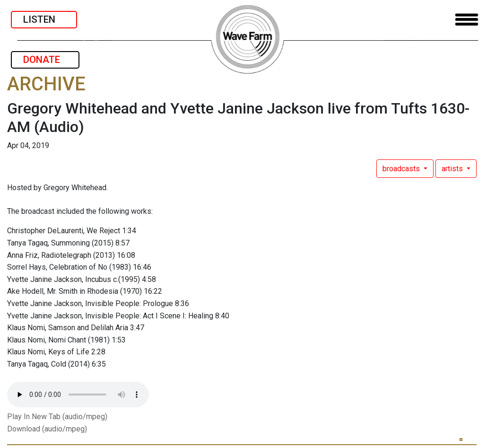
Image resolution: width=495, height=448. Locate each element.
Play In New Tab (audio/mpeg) (57, 417)
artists (453, 169)
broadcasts (402, 169)
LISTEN (44, 19)
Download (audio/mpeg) (47, 429)
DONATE (45, 60)
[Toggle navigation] (467, 20)
